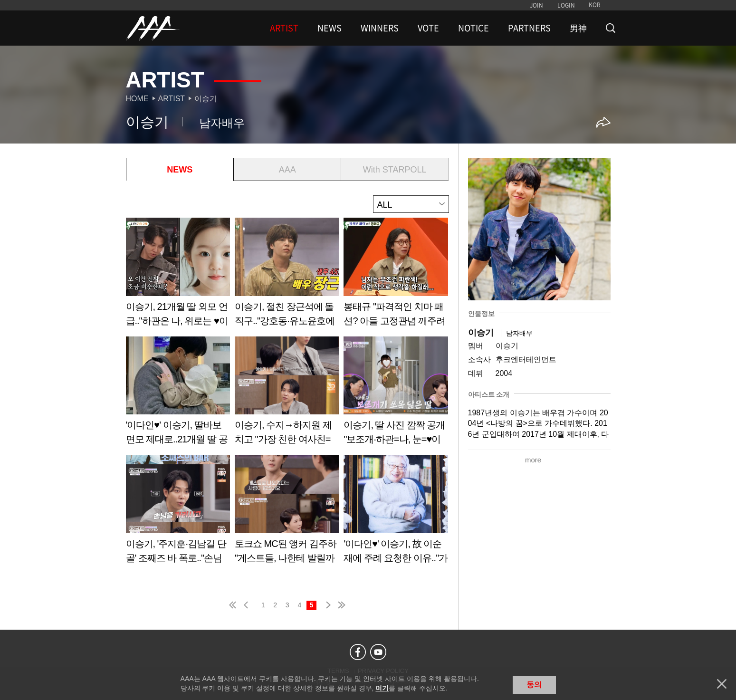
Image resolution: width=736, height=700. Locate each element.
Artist (172, 99)
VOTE (428, 28)
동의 (534, 685)
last (341, 605)
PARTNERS (529, 28)
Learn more (178, 275)
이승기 (206, 99)
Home (137, 99)
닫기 (722, 684)
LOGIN (566, 5)
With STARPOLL (395, 170)
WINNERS (380, 28)
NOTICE (473, 28)
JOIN (536, 5)
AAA (287, 170)
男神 (578, 28)
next (326, 605)
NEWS (330, 28)
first (233, 605)
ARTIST (284, 28)
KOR (595, 5)
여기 (382, 688)
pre (248, 605)
